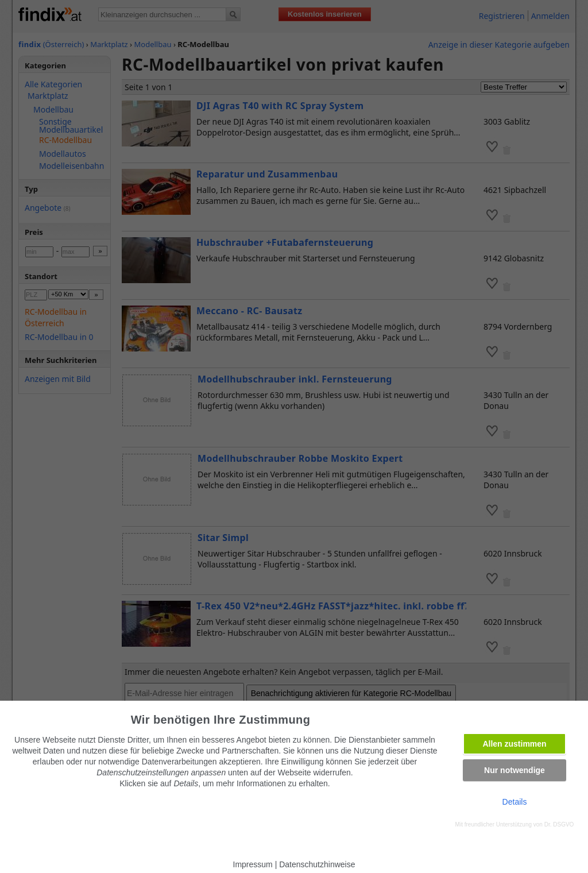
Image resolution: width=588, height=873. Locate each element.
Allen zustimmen (514, 744)
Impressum (253, 864)
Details (515, 802)
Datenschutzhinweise (317, 864)
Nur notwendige (514, 770)
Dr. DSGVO (559, 824)
